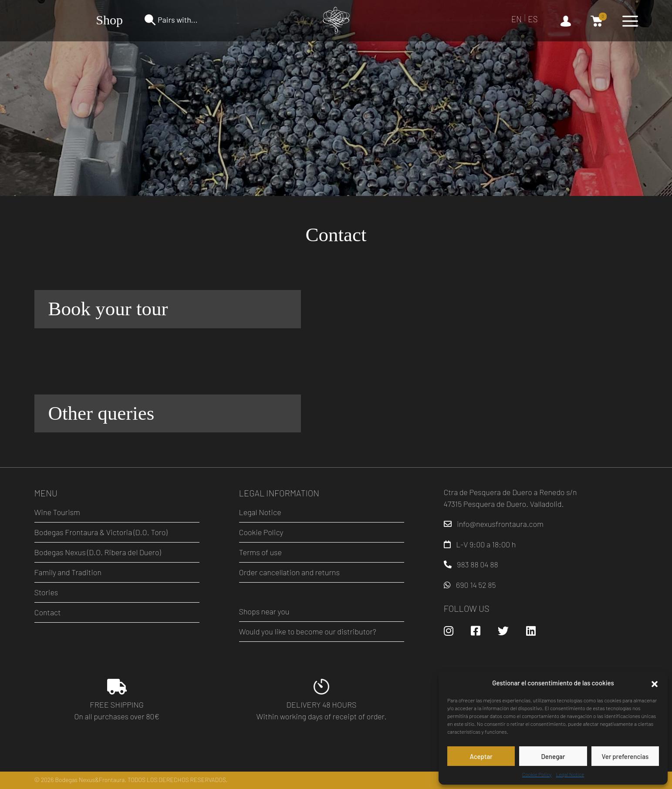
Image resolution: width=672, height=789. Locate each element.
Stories (46, 592)
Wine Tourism (57, 512)
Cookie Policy (537, 774)
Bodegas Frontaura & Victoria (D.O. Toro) (101, 532)
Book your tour (108, 309)
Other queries (101, 413)
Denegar (553, 756)
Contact (48, 612)
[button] (655, 683)
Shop (109, 20)
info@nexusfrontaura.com (500, 524)
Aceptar (481, 756)
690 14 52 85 (476, 585)
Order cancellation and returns (289, 572)
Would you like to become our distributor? (308, 631)
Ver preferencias (625, 756)
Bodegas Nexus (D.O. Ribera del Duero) (98, 552)
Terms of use (261, 552)
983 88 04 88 (478, 564)
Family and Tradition (68, 572)
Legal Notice (570, 774)
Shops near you (264, 611)
